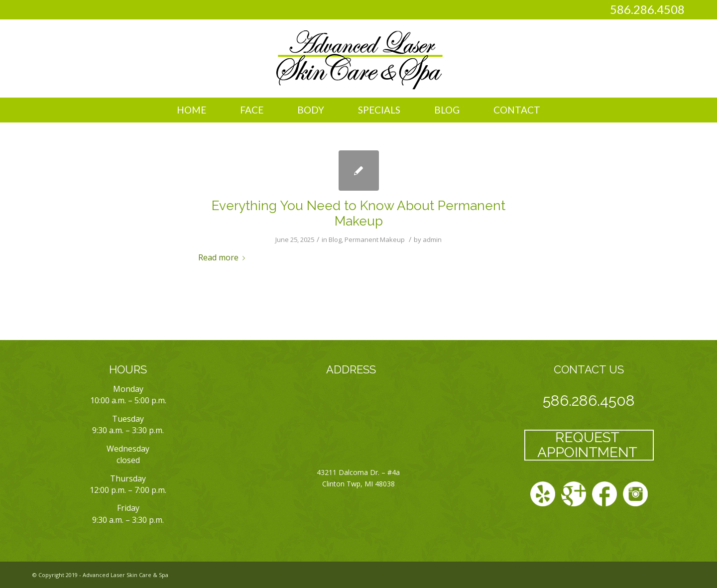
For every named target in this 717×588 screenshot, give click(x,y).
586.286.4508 (647, 9)
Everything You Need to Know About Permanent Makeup (358, 213)
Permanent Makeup (375, 239)
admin (432, 239)
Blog (335, 239)
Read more (224, 257)
